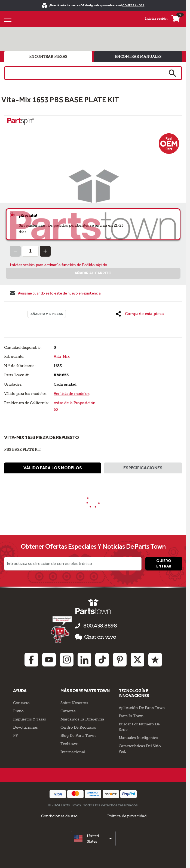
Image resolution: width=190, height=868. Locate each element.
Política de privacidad (127, 816)
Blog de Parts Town (78, 735)
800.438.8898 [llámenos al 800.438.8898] (100, 626)
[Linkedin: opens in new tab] (84, 660)
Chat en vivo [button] (96, 637)
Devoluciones (25, 727)
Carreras (68, 711)
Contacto (21, 703)
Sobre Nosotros (74, 703)
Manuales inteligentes (138, 738)
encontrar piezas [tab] (48, 57)
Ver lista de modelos (71, 394)
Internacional (73, 752)
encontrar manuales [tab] (138, 57)
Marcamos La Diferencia (82, 719)
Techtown (69, 744)
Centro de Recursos (78, 727)
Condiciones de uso (59, 816)
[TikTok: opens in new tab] (102, 660)
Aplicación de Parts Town (142, 708)
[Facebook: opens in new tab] (31, 660)
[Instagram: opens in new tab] (67, 660)
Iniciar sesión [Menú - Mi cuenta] (156, 19)
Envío (18, 711)
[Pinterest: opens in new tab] (120, 660)
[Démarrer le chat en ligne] (62, 629)
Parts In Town (131, 716)
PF (15, 735)
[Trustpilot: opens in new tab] (155, 660)
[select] (93, 839)
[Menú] (8, 19)
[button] (140, 314)
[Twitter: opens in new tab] (137, 660)
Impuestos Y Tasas (30, 719)
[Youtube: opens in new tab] (49, 660)
